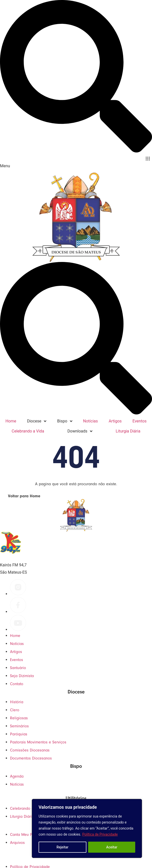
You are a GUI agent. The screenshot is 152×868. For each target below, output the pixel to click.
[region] (87, 829)
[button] (148, 159)
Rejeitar (62, 847)
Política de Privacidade (100, 835)
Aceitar (112, 847)
